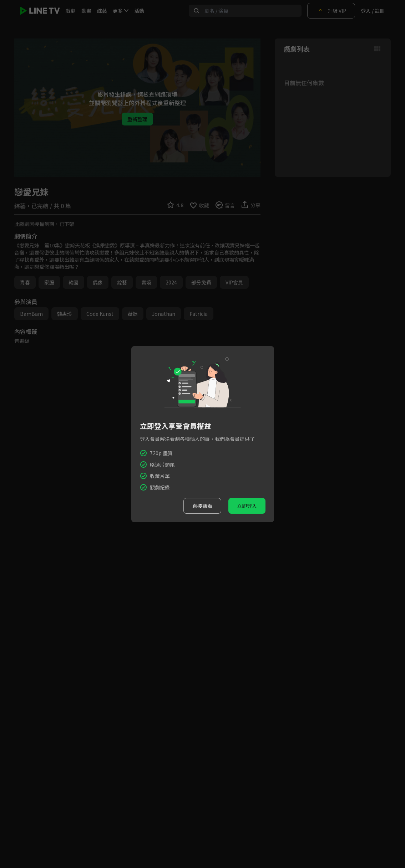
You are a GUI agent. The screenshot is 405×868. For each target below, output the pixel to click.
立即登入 (247, 506)
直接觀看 (202, 506)
